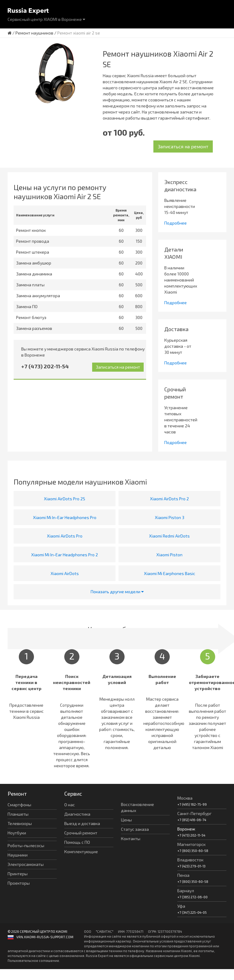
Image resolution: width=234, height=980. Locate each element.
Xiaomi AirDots (65, 573)
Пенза (183, 875)
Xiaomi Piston (169, 555)
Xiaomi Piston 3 (170, 517)
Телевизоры (20, 823)
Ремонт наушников (34, 33)
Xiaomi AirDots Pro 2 (169, 499)
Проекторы (19, 883)
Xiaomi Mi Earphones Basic (170, 573)
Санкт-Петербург (194, 813)
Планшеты (18, 814)
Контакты (131, 839)
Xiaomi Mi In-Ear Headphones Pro (65, 517)
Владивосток (190, 860)
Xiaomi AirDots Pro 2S (65, 499)
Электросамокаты (26, 864)
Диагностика (77, 814)
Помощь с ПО (77, 842)
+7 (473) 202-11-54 (45, 366)
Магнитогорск (191, 844)
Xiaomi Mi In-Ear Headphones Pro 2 (65, 555)
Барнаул (186, 891)
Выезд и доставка (82, 823)
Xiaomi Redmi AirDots (169, 536)
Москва (185, 798)
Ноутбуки (17, 833)
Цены (126, 820)
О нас (70, 805)
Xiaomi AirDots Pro (65, 536)
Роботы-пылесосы (26, 845)
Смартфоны (19, 805)
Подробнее (175, 223)
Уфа (181, 906)
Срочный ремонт (81, 833)
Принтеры (18, 874)
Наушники (18, 855)
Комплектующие (81, 852)
